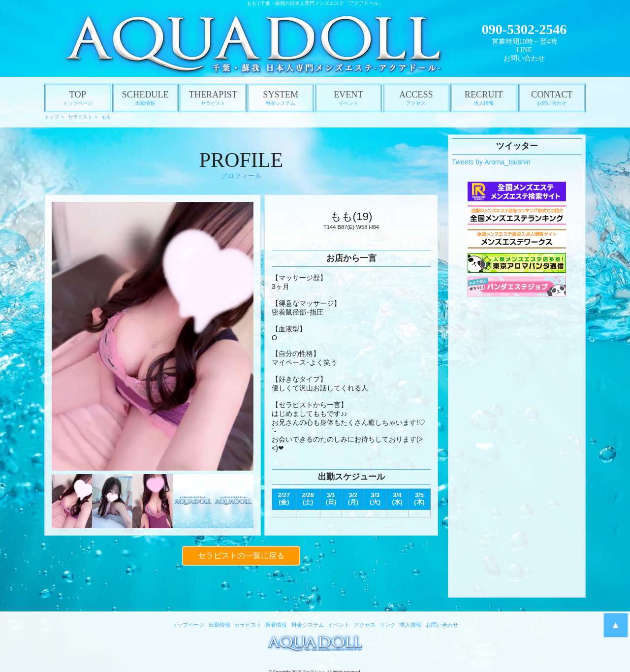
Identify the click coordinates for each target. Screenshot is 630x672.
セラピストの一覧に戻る (241, 554)
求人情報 (410, 625)
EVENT (348, 98)
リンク (388, 625)
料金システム (308, 625)
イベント (339, 625)
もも (106, 117)
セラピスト (80, 117)
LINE (524, 50)
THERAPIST (213, 98)
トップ (52, 117)
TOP (78, 98)
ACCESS (416, 98)
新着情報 (276, 625)
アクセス (365, 625)
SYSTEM (281, 98)
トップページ (188, 625)
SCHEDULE (146, 98)
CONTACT (552, 98)
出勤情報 (220, 625)
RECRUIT (484, 98)
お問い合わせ (524, 58)
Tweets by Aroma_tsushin (491, 162)
